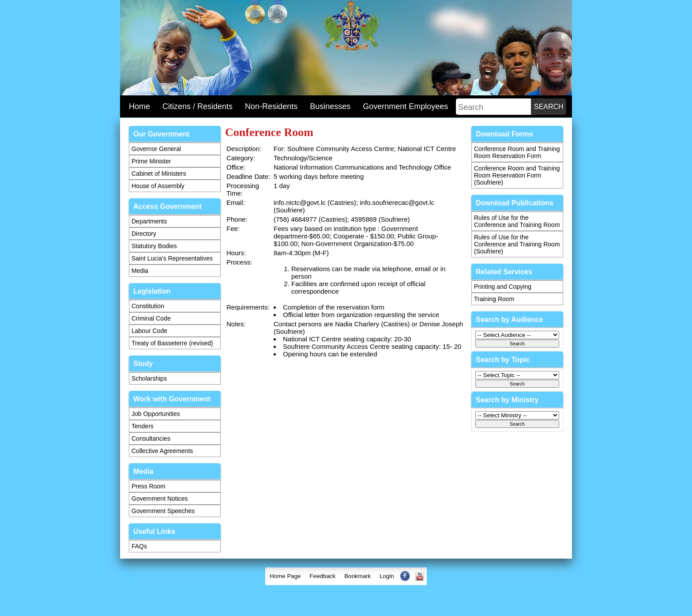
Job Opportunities (156, 414)
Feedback (323, 576)
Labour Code (149, 331)
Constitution (148, 306)
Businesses (330, 106)
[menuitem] (285, 576)
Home (139, 106)
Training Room (494, 299)
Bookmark (357, 576)
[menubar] (346, 576)
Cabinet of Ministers (159, 174)
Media (140, 271)
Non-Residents (271, 106)
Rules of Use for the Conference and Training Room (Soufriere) (517, 244)
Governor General (156, 149)
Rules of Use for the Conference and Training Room (517, 221)
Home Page (285, 576)
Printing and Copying (503, 287)
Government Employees (405, 106)
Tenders (143, 426)
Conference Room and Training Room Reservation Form (517, 152)
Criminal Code (151, 318)
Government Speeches (163, 511)
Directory (144, 234)
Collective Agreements (162, 451)
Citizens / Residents (197, 106)
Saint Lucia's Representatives (172, 258)
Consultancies (151, 438)
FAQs (139, 546)
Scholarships (149, 378)
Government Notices (160, 499)
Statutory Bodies (154, 246)
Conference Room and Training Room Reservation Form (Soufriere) (517, 175)
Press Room (149, 486)
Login (387, 576)
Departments (149, 221)
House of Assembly (158, 186)
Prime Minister (151, 161)
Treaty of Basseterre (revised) (172, 343)
